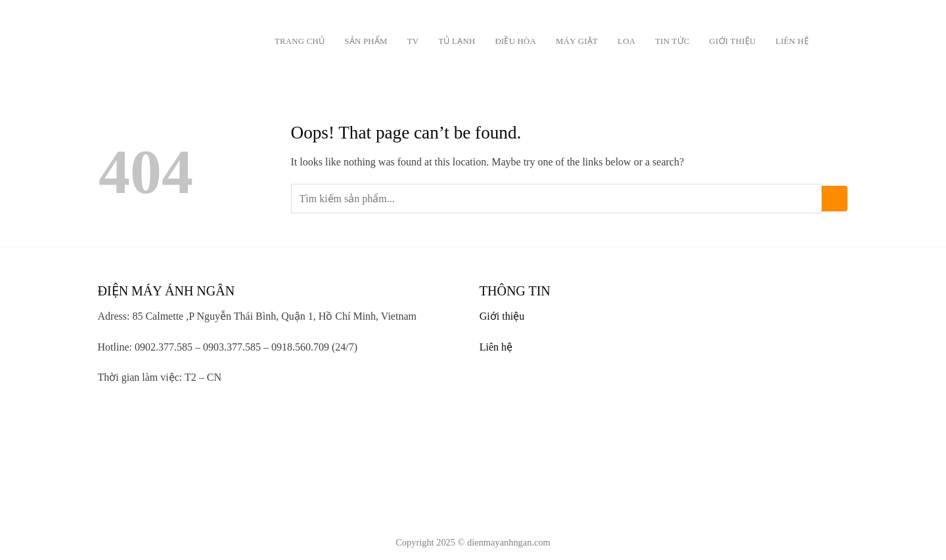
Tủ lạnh (457, 41)
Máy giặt (577, 41)
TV (413, 41)
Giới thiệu (733, 41)
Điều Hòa (515, 41)
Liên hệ (792, 41)
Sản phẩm (366, 41)
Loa (626, 41)
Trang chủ (300, 41)
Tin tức (672, 41)
